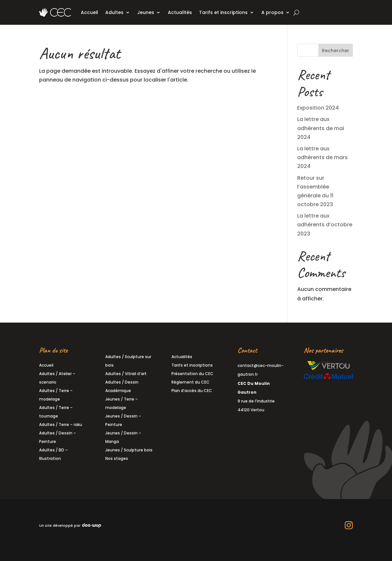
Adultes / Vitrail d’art (126, 374)
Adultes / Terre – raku (61, 425)
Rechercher (336, 51)
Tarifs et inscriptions (223, 12)
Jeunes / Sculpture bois (129, 450)
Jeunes (146, 12)
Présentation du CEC (192, 374)
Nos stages (117, 458)
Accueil (89, 12)
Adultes (114, 12)
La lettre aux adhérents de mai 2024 (321, 128)
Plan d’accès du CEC (192, 391)
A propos (272, 12)
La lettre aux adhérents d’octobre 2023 (325, 225)
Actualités (180, 12)
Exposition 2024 (318, 108)
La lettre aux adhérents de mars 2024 (322, 157)
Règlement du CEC (190, 382)
